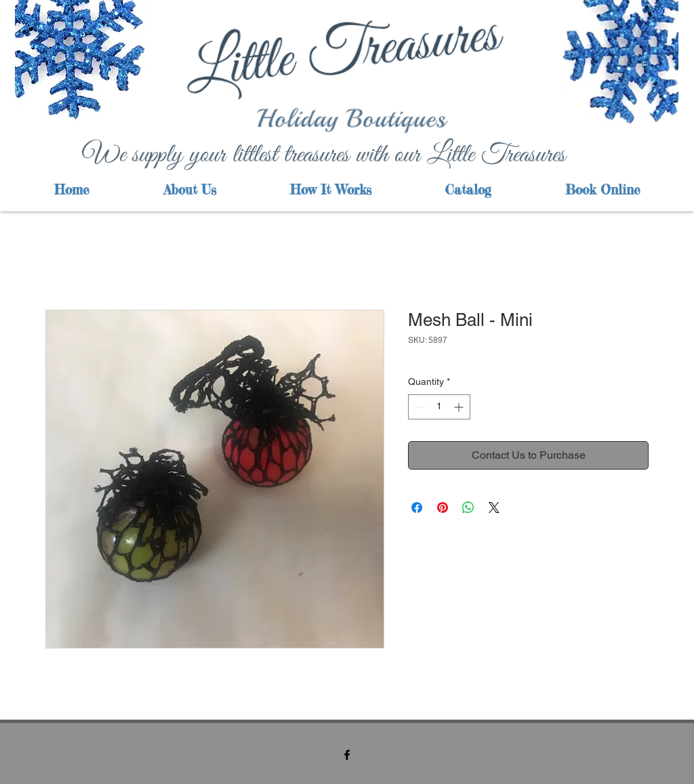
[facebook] (347, 755)
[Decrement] (419, 407)
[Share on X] (494, 508)
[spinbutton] (439, 407)
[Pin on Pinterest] (443, 508)
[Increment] (460, 407)
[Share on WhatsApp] (468, 508)
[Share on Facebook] (417, 508)
